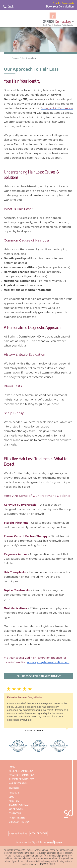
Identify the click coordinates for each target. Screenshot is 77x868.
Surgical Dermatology (21, 779)
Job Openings (16, 809)
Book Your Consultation (60, 6)
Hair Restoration (29, 58)
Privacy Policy (48, 864)
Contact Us (15, 813)
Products (14, 793)
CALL (11, 6)
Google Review (35, 697)
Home (12, 767)
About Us (14, 801)
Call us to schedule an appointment (39, 676)
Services (16, 58)
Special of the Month (20, 822)
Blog (11, 797)
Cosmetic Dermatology (21, 775)
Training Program (19, 805)
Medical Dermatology (21, 771)
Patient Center (17, 818)
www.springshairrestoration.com (48, 662)
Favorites (14, 788)
